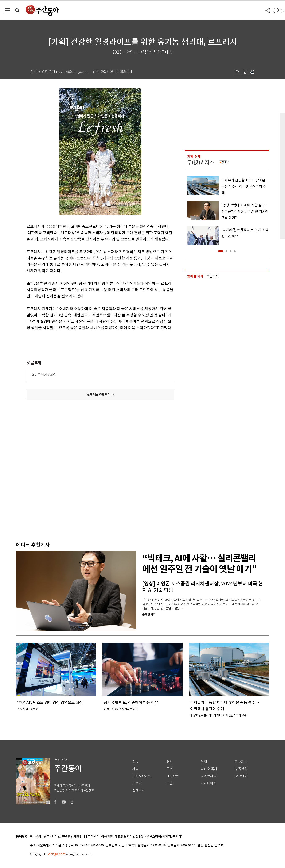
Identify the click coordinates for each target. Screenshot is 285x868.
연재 (204, 762)
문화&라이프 (141, 776)
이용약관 (107, 837)
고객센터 (93, 837)
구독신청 (241, 769)
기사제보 (241, 762)
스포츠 (137, 783)
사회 (136, 769)
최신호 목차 (209, 769)
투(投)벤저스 (201, 162)
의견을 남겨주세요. (44, 375)
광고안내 (241, 776)
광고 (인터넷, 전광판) (58, 837)
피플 (170, 783)
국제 (170, 769)
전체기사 (139, 790)
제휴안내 (80, 837)
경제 (170, 762)
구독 (224, 163)
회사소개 (36, 837)
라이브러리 (209, 776)
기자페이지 (209, 783)
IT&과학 (172, 776)
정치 (136, 762)
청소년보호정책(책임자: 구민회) (161, 837)
